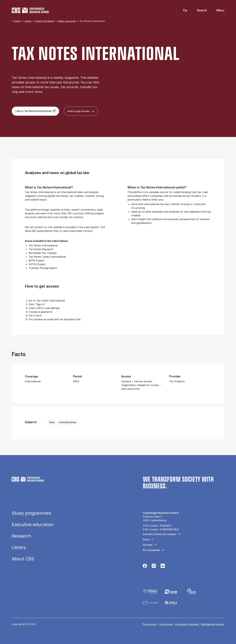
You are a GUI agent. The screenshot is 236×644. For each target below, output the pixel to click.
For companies (151, 550)
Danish (182, 10)
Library (28, 21)
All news (148, 545)
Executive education (33, 525)
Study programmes (32, 513)
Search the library (45, 21)
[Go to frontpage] (30, 10)
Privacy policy (150, 624)
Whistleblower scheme (212, 624)
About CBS (23, 559)
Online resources (67, 21)
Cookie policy (166, 624)
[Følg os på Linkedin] (163, 567)
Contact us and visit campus (159, 534)
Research (21, 536)
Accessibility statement (187, 624)
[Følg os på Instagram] (154, 567)
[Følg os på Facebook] (145, 567)
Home (17, 21)
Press (146, 539)
